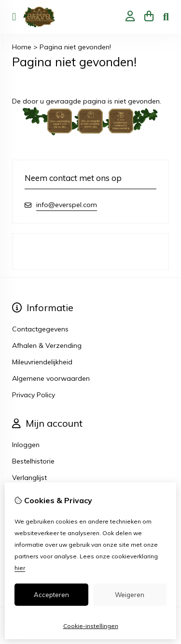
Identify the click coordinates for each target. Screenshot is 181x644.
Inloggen (26, 445)
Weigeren (130, 595)
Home (22, 47)
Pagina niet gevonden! (75, 47)
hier (20, 568)
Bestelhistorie (33, 461)
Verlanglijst (29, 478)
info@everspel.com (67, 205)
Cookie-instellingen (91, 626)
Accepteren (51, 595)
